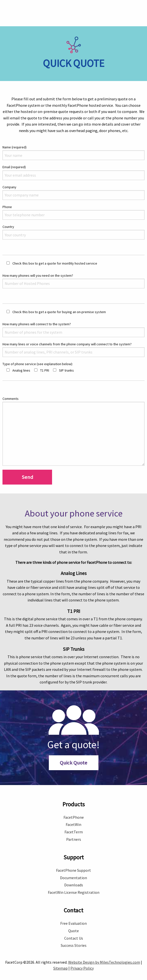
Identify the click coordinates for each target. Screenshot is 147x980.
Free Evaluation (73, 917)
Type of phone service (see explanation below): (38, 358)
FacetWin (73, 818)
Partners (74, 833)
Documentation (73, 872)
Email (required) (73, 166)
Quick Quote (73, 757)
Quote (73, 925)
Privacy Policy (82, 962)
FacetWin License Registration (74, 886)
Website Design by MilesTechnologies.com (104, 956)
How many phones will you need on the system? (73, 275)
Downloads (74, 879)
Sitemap (60, 962)
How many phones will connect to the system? (73, 323)
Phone (73, 206)
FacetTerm (74, 826)
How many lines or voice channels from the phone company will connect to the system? (73, 343)
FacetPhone (74, 811)
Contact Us (74, 932)
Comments (73, 425)
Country (73, 226)
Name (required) (73, 147)
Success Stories (74, 939)
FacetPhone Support (73, 864)
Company (73, 186)
